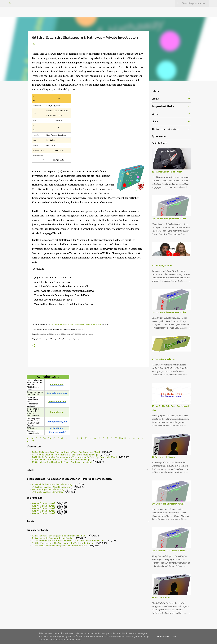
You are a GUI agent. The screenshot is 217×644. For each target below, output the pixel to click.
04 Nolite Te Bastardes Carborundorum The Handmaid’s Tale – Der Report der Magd (75, 457)
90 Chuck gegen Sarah (162, 266)
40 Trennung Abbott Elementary (48, 489)
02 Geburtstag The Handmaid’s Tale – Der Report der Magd (62, 462)
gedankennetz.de (57, 401)
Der (45, 438)
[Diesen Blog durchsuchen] (194, 3)
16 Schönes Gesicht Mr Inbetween (167, 172)
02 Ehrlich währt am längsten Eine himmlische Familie (59, 536)
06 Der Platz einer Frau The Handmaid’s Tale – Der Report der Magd (66, 452)
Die (50, 438)
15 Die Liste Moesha (161, 598)
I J (72, 438)
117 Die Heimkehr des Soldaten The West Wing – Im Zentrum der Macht (68, 541)
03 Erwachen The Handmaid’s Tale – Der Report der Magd (61, 460)
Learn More (162, 636)
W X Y (138, 438)
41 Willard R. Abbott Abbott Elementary (52, 487)
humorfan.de (57, 412)
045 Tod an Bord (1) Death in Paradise (169, 219)
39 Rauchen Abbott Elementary (48, 492)
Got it (175, 636)
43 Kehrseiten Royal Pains (163, 359)
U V (128, 438)
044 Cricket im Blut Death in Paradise (169, 504)
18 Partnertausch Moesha (163, 457)
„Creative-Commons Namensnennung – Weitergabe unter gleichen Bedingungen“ (76, 324)
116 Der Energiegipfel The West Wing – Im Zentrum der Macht (63, 543)
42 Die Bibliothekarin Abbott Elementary (52, 484)
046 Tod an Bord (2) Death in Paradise (169, 312)
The (121, 438)
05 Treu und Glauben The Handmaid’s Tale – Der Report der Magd (65, 455)
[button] (34, 44)
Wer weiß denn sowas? (44, 503)
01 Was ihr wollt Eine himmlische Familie (52, 538)
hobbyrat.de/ (57, 385)
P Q (102, 438)
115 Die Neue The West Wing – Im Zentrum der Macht (59, 546)
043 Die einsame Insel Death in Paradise (170, 551)
